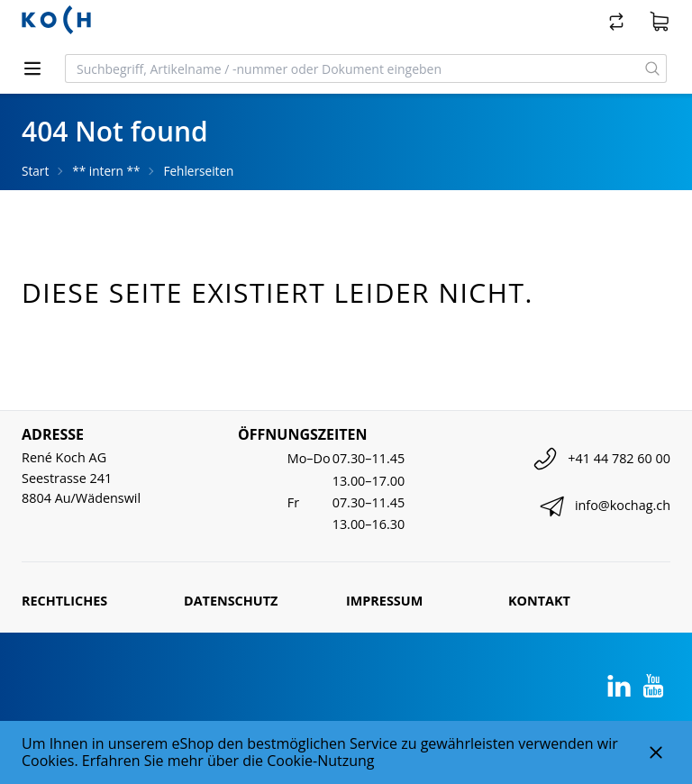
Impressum (384, 601)
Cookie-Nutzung (320, 761)
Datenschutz (231, 601)
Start (35, 171)
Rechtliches (64, 601)
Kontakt (539, 601)
